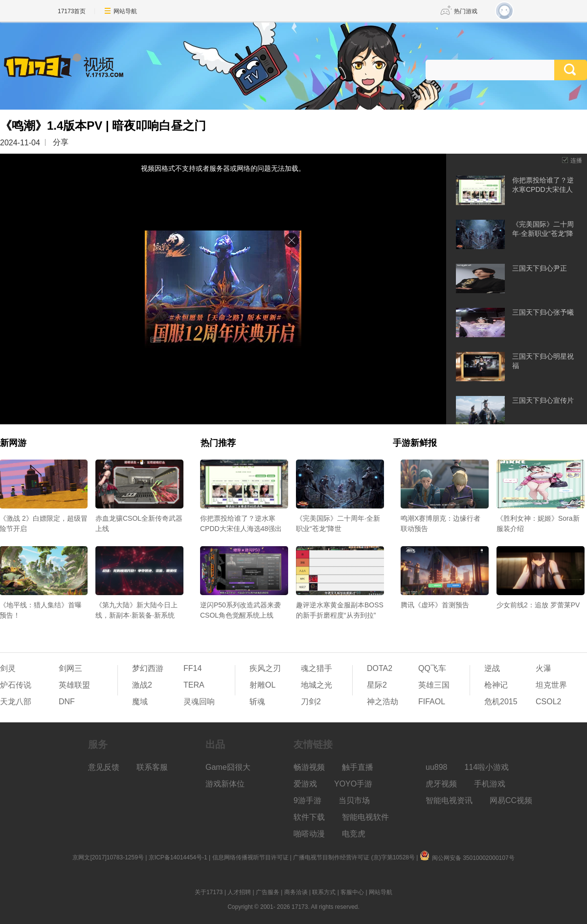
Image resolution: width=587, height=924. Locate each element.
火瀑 (543, 668)
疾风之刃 (265, 668)
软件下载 (309, 817)
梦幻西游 (148, 668)
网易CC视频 (511, 800)
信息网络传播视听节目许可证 (250, 857)
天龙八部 (16, 702)
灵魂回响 (199, 702)
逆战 (492, 668)
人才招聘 (239, 892)
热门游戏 (466, 11)
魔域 (140, 702)
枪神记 (496, 685)
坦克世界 (551, 685)
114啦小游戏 (487, 767)
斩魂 (257, 702)
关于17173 (209, 892)
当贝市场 (354, 800)
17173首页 (72, 11)
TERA (194, 685)
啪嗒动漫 (309, 834)
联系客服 (152, 767)
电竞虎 (354, 834)
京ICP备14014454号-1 (178, 857)
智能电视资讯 (449, 800)
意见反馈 (104, 767)
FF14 (192, 668)
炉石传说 (16, 685)
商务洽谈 (296, 892)
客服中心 (352, 892)
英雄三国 (434, 685)
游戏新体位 (225, 784)
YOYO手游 (353, 784)
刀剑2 (311, 702)
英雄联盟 (74, 685)
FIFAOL (432, 702)
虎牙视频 (441, 784)
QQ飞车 (432, 668)
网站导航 (125, 11)
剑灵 (8, 668)
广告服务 (268, 892)
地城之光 (316, 685)
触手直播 (358, 767)
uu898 (437, 767)
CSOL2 (548, 702)
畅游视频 (309, 767)
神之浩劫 (383, 702)
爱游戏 (305, 784)
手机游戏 (490, 784)
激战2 (142, 685)
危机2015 (501, 702)
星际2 (377, 685)
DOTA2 (380, 668)
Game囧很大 (228, 767)
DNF (67, 702)
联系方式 (324, 892)
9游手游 (307, 800)
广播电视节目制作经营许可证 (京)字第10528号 (354, 857)
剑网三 (70, 668)
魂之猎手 (316, 668)
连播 (576, 161)
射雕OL (262, 685)
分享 (61, 142)
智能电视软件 (365, 817)
